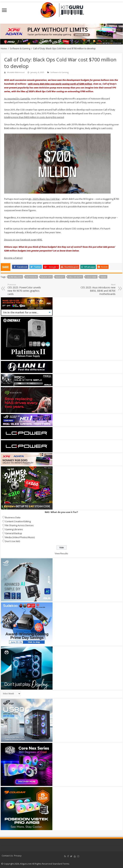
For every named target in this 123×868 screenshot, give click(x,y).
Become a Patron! (13, 258)
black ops (46, 277)
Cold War (91, 277)
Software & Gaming (20, 48)
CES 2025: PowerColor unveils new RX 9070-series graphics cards (25, 289)
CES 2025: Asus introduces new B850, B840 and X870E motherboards (98, 289)
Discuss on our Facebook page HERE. (23, 240)
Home (4, 48)
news (104, 277)
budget (60, 277)
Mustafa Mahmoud (16, 72)
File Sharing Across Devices (19, 525)
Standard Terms (61, 864)
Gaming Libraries (14, 529)
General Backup (14, 533)
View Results (61, 553)
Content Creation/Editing (18, 521)
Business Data (13, 517)
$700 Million (15, 277)
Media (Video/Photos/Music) (20, 537)
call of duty (75, 277)
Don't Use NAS (13, 541)
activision (32, 277)
